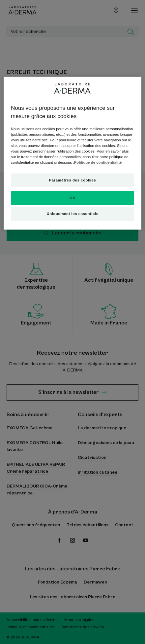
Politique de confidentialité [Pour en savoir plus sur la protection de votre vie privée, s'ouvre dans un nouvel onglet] (98, 162)
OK (72, 198)
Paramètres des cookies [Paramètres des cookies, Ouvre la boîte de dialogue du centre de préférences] (73, 180)
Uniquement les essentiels (72, 214)
